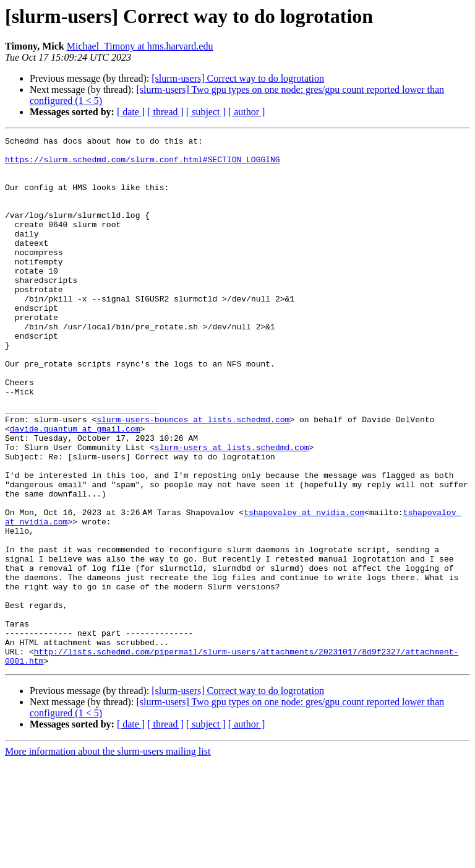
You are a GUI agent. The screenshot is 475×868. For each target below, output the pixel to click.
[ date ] (131, 112)
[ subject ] (206, 112)
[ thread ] (165, 112)
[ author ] (247, 112)
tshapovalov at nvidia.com (306, 588)
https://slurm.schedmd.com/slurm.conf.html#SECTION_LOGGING (143, 165)
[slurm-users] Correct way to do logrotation (238, 78)
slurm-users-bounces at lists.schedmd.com (193, 477)
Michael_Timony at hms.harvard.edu (140, 46)
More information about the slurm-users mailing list (108, 857)
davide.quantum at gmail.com (75, 488)
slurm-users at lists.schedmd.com (232, 510)
